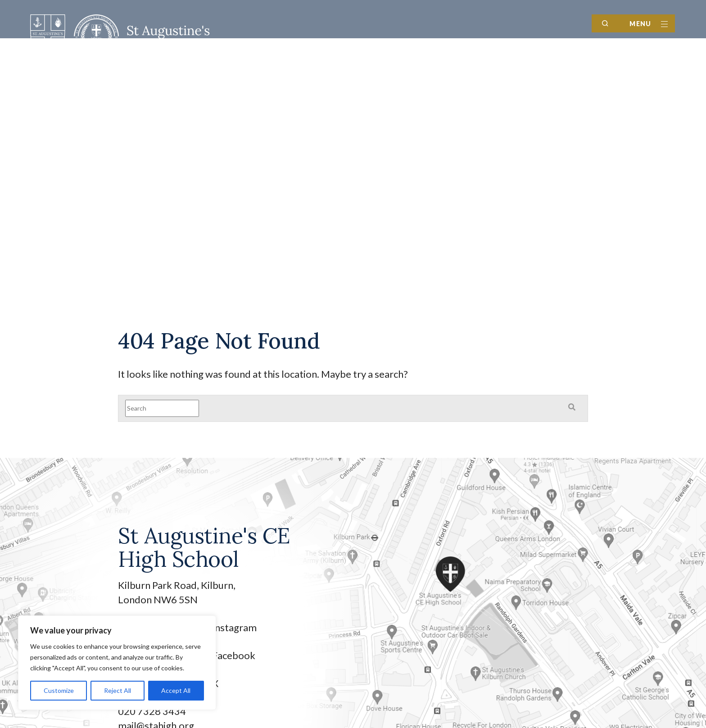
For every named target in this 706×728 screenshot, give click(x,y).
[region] (117, 663)
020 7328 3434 (152, 711)
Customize (59, 690)
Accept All (176, 690)
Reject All (118, 690)
